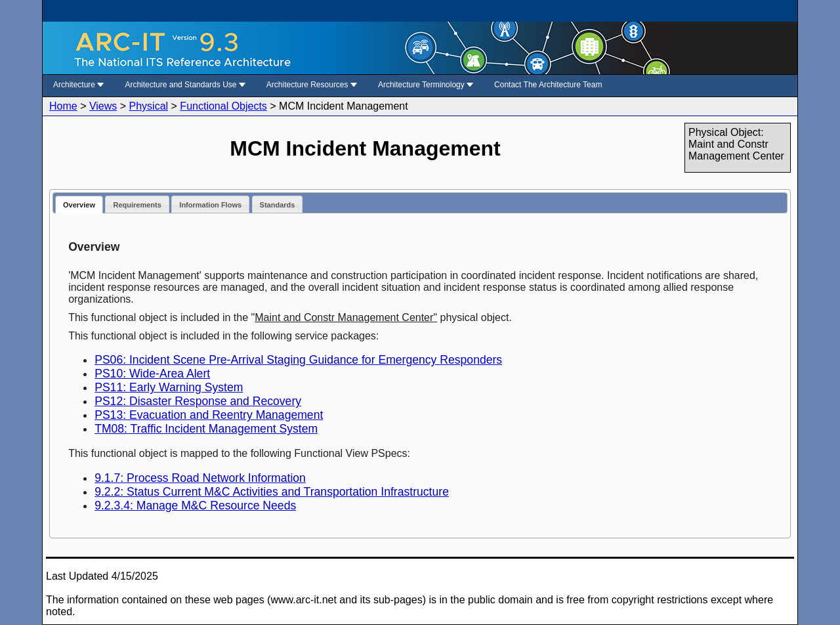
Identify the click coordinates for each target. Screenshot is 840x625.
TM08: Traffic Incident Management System (206, 429)
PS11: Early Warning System (169, 387)
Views (103, 106)
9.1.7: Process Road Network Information (200, 478)
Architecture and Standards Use (185, 85)
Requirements (137, 205)
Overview (79, 205)
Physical (149, 106)
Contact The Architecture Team (548, 85)
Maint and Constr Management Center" (346, 317)
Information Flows (210, 205)
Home (63, 106)
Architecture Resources (312, 85)
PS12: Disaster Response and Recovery (198, 401)
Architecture (78, 85)
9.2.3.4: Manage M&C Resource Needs (195, 506)
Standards (278, 205)
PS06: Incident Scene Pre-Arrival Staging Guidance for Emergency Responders (298, 360)
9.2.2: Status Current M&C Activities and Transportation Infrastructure (272, 492)
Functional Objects (223, 106)
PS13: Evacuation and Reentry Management (209, 415)
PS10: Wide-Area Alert (152, 374)
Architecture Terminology (426, 85)
